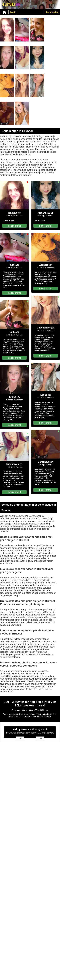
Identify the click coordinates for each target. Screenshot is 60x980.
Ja (20, 738)
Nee (40, 738)
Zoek (13, 12)
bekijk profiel (14, 226)
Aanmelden (52, 12)
